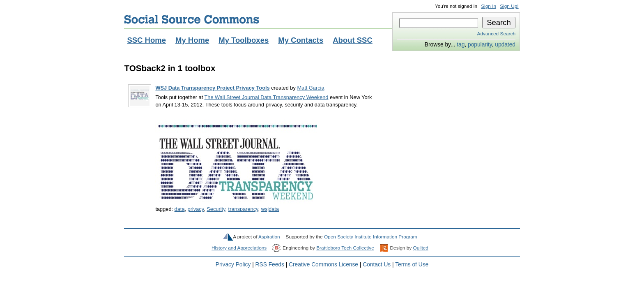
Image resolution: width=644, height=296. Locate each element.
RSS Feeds (270, 265)
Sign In (489, 6)
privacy (196, 209)
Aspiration (269, 237)
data (180, 209)
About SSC (353, 40)
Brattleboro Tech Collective (345, 248)
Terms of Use (412, 265)
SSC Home (146, 40)
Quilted (420, 248)
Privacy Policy (233, 265)
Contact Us (377, 265)
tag (461, 45)
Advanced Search (496, 34)
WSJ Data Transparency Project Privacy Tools (212, 88)
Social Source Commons (192, 19)
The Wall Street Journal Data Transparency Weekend (267, 97)
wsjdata (270, 209)
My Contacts (301, 40)
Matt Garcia (310, 88)
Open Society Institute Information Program (371, 237)
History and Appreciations (239, 248)
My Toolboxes (244, 40)
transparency (243, 209)
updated (505, 45)
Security (216, 209)
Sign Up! (509, 6)
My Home (192, 40)
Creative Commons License (323, 265)
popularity (480, 45)
